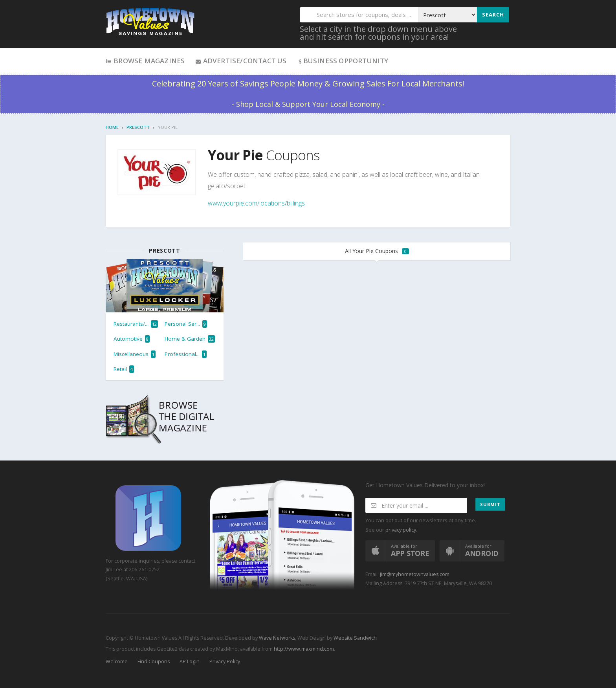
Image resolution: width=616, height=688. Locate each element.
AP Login (190, 661)
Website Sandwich (355, 638)
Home (112, 127)
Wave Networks (276, 638)
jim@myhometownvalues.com (415, 574)
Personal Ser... (186, 324)
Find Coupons (154, 661)
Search (493, 15)
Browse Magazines (145, 61)
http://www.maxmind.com (304, 649)
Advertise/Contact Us (241, 61)
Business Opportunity (343, 61)
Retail (124, 369)
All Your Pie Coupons (377, 251)
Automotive (132, 339)
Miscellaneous (135, 354)
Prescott (138, 127)
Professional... (186, 354)
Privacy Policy (225, 661)
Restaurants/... (136, 324)
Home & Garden (190, 339)
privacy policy (401, 530)
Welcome (117, 661)
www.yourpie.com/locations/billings (256, 203)
